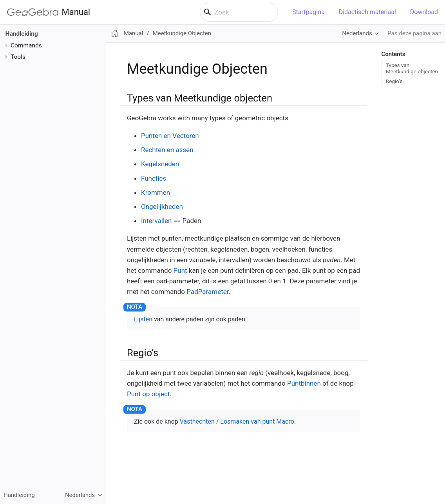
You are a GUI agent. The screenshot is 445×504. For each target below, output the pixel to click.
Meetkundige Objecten (182, 33)
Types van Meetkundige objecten (412, 68)
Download (424, 12)
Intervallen (156, 221)
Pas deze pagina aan (414, 33)
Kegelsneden (160, 164)
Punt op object (148, 394)
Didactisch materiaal (367, 12)
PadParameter (207, 292)
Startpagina (308, 12)
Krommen (156, 192)
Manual (49, 12)
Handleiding (22, 34)
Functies (154, 178)
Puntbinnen (304, 383)
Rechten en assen (167, 150)
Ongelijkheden (162, 207)
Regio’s (394, 81)
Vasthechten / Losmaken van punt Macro (237, 422)
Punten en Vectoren (170, 136)
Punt (180, 270)
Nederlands (357, 33)
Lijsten (143, 319)
